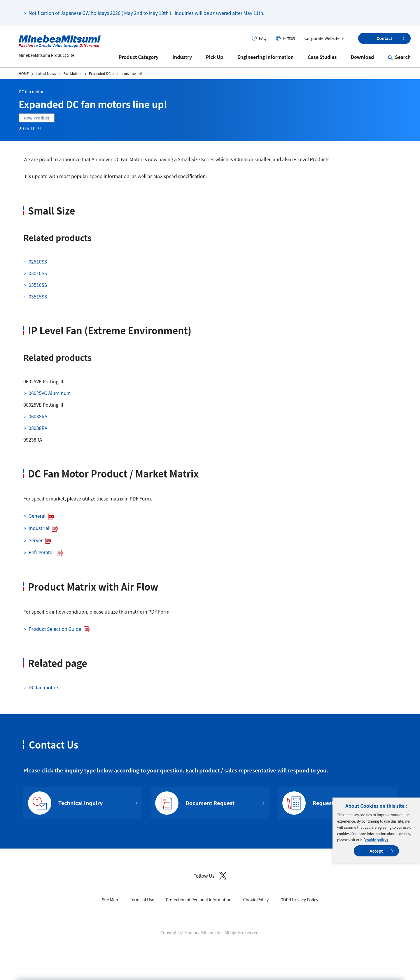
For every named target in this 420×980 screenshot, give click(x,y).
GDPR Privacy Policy (299, 900)
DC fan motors (32, 92)
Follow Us (210, 876)
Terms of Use (142, 900)
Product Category (139, 57)
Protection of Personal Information (198, 900)
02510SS (38, 261)
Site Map (110, 900)
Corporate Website (325, 38)
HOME (24, 73)
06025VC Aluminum (50, 393)
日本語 (289, 38)
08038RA (38, 428)
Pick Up (215, 57)
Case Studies (322, 57)
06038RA (38, 416)
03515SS (38, 296)
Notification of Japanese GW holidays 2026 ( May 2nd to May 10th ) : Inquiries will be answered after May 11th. (147, 13)
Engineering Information (266, 57)
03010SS (38, 273)
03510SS (38, 285)
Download (362, 57)
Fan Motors (72, 73)
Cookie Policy (256, 900)
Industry (182, 57)
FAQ (263, 38)
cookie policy (376, 840)
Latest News (46, 73)
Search (403, 57)
